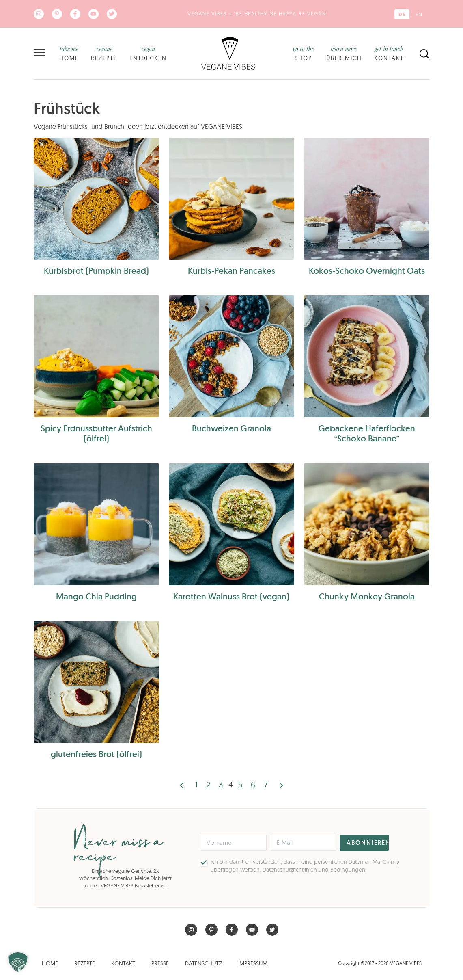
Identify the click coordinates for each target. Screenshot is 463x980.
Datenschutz (204, 963)
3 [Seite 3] (221, 784)
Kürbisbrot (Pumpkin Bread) (96, 271)
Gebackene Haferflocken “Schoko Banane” (367, 433)
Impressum (253, 963)
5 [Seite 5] (240, 784)
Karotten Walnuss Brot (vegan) (231, 596)
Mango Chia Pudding (96, 596)
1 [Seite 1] (196, 784)
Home (69, 53)
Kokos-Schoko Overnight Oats (367, 271)
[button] (18, 962)
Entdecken (148, 53)
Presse (160, 963)
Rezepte (104, 53)
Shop (304, 53)
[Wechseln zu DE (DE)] (402, 14)
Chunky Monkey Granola (367, 596)
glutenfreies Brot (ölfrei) (96, 754)
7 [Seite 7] (266, 784)
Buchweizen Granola (231, 428)
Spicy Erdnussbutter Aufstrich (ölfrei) (96, 433)
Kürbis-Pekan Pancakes (231, 271)
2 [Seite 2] (208, 784)
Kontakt (389, 53)
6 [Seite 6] (253, 784)
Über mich (344, 53)
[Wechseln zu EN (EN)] (419, 14)
